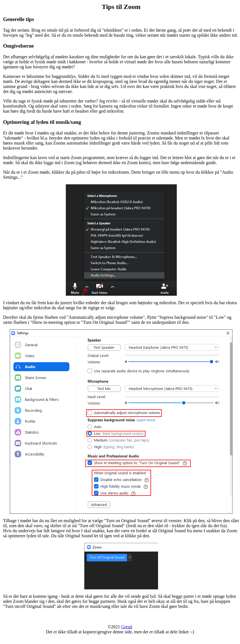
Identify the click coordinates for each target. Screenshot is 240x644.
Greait (127, 627)
